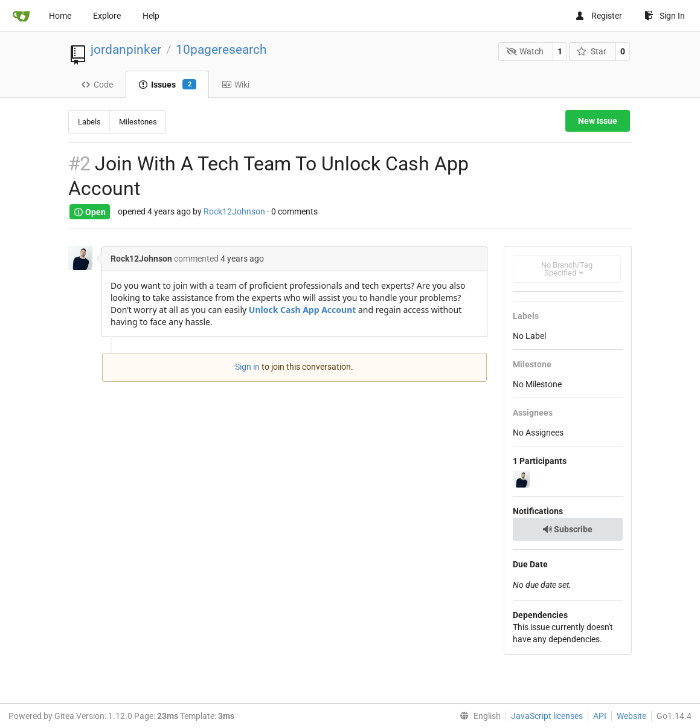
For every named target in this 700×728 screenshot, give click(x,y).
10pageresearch (221, 50)
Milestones (138, 122)
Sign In (665, 16)
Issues (167, 85)
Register (599, 16)
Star (592, 51)
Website (631, 716)
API (600, 716)
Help (151, 16)
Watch (525, 51)
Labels (89, 122)
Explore (107, 16)
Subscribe (567, 529)
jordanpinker (126, 50)
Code (97, 85)
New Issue (598, 121)
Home (60, 16)
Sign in (247, 367)
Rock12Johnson (234, 212)
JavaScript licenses (547, 716)
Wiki (236, 85)
